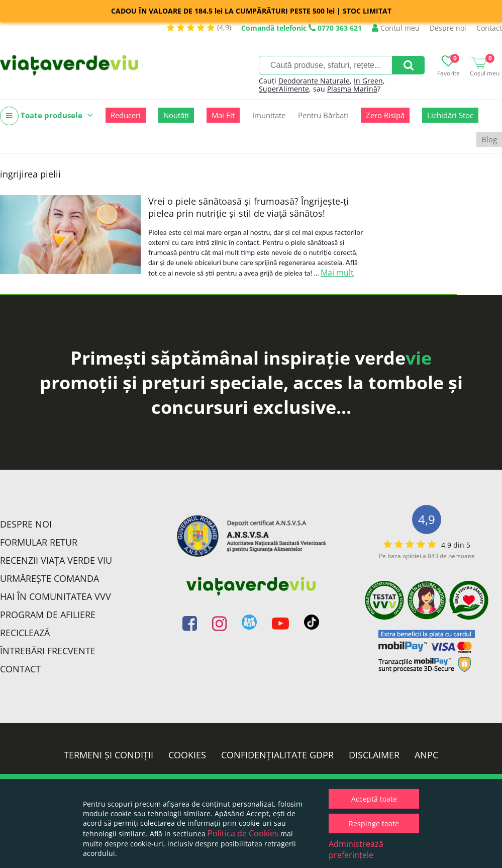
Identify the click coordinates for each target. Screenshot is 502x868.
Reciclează (25, 633)
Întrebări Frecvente (48, 651)
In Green (368, 81)
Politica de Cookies (243, 833)
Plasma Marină (352, 89)
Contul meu (396, 28)
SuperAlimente (284, 89)
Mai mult (337, 273)
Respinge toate (374, 823)
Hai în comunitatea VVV (56, 596)
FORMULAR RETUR (39, 542)
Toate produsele (46, 116)
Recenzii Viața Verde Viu (56, 560)
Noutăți (176, 115)
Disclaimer (374, 755)
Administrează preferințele (356, 849)
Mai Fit (223, 115)
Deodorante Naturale (314, 81)
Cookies (187, 755)
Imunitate (269, 115)
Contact (489, 28)
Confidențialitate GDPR (277, 755)
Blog (489, 139)
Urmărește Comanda (49, 578)
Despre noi (448, 28)
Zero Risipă (385, 115)
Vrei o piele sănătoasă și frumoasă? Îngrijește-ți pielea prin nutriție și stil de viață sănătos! (248, 207)
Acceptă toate (374, 799)
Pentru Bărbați (323, 115)
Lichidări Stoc (450, 115)
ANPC (426, 755)
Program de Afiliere (48, 615)
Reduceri (126, 115)
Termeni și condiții (109, 755)
